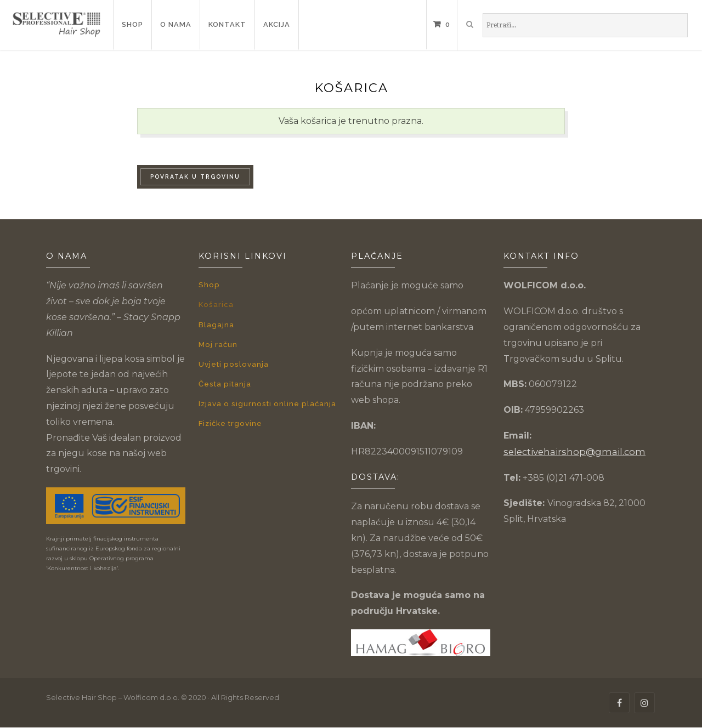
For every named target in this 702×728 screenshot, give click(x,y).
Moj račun (218, 342)
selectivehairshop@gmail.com (569, 451)
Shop (132, 24)
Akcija (277, 24)
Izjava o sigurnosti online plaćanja (265, 400)
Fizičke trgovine (230, 419)
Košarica (215, 303)
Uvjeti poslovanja (232, 362)
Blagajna (216, 323)
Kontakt (227, 24)
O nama (176, 24)
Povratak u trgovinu (195, 177)
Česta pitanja (224, 381)
